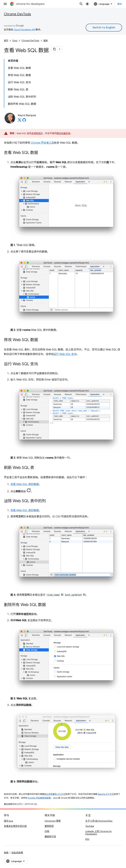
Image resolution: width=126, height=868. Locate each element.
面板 (46, 41)
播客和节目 (50, 836)
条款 (6, 853)
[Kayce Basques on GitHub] (24, 121)
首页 (6, 41)
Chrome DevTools (17, 14)
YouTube (90, 826)
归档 (47, 831)
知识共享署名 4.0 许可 (55, 794)
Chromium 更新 (53, 821)
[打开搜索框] (81, 4)
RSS (87, 839)
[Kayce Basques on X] (20, 121)
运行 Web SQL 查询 (65, 354)
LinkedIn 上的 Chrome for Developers (98, 833)
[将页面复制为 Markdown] (55, 49)
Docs (15, 41)
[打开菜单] (5, 4)
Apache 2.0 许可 (106, 794)
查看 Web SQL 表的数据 (25, 484)
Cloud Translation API (24, 30)
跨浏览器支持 (63, 133)
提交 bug (8, 821)
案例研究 (49, 826)
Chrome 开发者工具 (42, 143)
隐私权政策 (17, 853)
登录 (120, 4)
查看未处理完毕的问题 (15, 826)
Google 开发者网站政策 (39, 798)
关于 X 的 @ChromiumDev (99, 821)
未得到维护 (37, 133)
